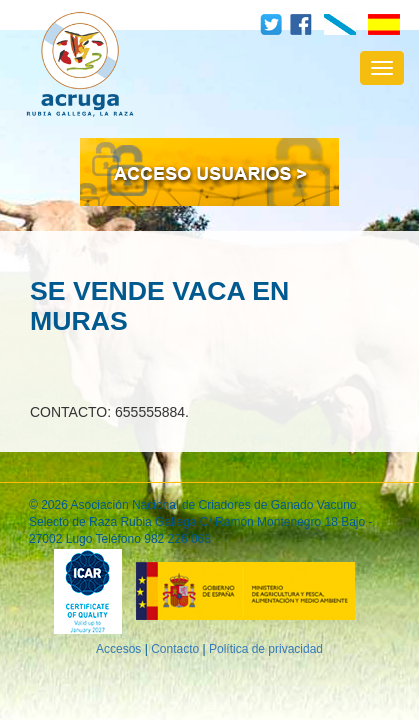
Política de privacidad (266, 649)
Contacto (175, 649)
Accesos (118, 649)
